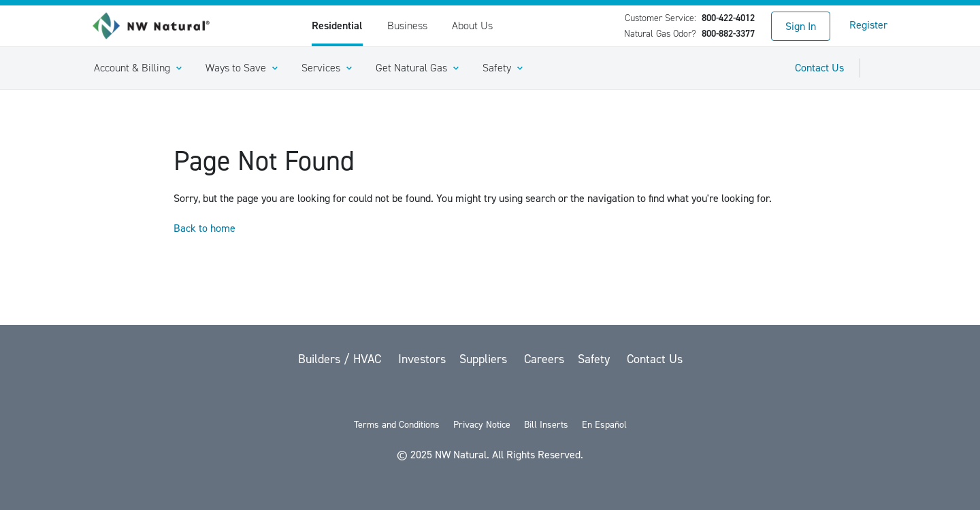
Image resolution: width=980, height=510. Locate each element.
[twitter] (421, 395)
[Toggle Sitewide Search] (882, 68)
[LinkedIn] (527, 395)
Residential (337, 26)
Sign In (801, 26)
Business (407, 26)
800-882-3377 (728, 34)
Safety (595, 359)
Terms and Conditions (397, 425)
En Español (604, 425)
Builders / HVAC (341, 359)
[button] (137, 68)
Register (868, 25)
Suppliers (485, 359)
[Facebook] (456, 395)
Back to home (205, 228)
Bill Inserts (546, 425)
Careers (544, 359)
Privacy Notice (482, 425)
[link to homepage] (159, 26)
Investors (422, 359)
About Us (472, 26)
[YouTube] (491, 395)
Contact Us (819, 68)
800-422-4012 (728, 18)
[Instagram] (561, 395)
